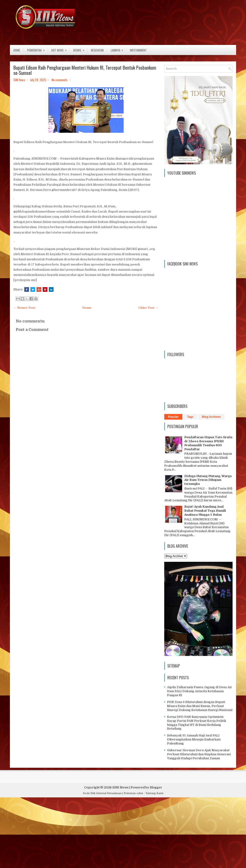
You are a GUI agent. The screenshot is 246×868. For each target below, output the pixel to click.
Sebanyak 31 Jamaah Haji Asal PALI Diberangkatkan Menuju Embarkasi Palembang (194, 739)
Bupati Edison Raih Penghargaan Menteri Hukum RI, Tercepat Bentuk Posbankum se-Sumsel (85, 70)
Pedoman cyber (133, 793)
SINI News (121, 787)
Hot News (61, 49)
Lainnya (119, 49)
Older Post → (148, 308)
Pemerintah (37, 49)
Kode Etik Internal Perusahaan (102, 793)
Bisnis (80, 49)
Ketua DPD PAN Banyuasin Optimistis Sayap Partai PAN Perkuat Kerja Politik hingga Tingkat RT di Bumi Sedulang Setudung (197, 723)
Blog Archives (211, 417)
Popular (173, 417)
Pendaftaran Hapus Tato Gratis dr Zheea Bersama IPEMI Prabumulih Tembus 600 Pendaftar (208, 443)
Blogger (156, 787)
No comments (60, 80)
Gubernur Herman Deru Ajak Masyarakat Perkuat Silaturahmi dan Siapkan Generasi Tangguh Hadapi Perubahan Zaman (199, 754)
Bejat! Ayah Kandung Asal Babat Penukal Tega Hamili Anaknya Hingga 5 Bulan (205, 511)
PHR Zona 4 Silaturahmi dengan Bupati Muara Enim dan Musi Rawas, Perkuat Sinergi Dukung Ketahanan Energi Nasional (200, 706)
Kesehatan (97, 50)
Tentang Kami (154, 793)
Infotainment (138, 50)
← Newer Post (24, 308)
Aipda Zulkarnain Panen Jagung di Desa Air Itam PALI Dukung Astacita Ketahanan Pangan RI (200, 691)
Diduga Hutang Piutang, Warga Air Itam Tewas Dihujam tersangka (208, 480)
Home (17, 50)
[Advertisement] (123, 834)
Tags (190, 417)
